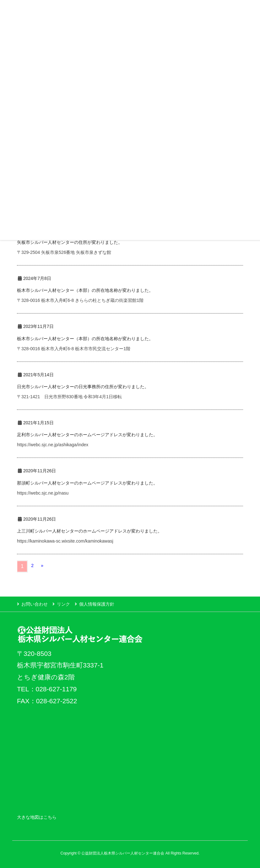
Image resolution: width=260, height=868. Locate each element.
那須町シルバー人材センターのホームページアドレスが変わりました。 (87, 483)
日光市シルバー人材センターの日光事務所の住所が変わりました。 (83, 387)
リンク (63, 604)
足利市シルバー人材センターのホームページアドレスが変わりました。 (87, 435)
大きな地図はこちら (37, 817)
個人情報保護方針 (97, 604)
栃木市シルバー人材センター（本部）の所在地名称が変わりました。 (85, 290)
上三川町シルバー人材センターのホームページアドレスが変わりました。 (89, 531)
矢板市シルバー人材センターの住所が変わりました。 (70, 242)
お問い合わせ (35, 604)
